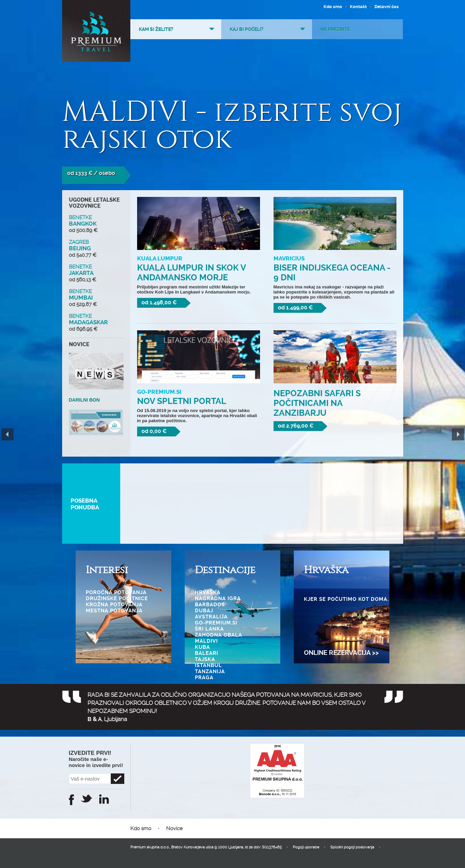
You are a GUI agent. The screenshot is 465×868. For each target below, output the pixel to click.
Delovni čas (387, 7)
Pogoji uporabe (306, 847)
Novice (174, 828)
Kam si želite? (156, 29)
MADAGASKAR (96, 323)
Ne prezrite (335, 29)
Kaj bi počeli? (247, 29)
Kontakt (358, 7)
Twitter (86, 798)
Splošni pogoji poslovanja (352, 847)
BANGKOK (96, 224)
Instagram (104, 799)
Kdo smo (333, 7)
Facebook (71, 800)
